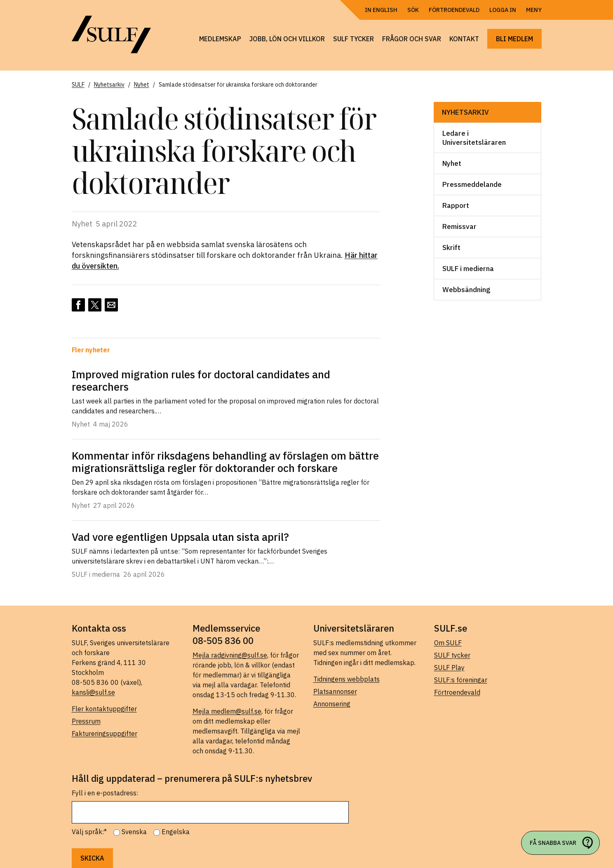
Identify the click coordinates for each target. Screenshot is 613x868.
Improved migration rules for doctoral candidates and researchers (201, 380)
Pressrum (86, 721)
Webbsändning (466, 290)
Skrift (451, 248)
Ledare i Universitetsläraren (474, 138)
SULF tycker (353, 39)
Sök (413, 10)
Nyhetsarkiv (465, 112)
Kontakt (464, 39)
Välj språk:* (89, 832)
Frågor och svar (412, 39)
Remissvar (459, 226)
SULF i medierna (468, 269)
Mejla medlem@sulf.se (227, 711)
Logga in (503, 10)
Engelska (176, 832)
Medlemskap (220, 39)
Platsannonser (335, 691)
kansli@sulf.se (93, 692)
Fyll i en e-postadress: (105, 793)
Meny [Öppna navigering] (534, 10)
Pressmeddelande (472, 184)
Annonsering (332, 704)
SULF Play (449, 668)
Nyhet (452, 163)
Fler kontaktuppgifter (104, 709)
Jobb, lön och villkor (287, 39)
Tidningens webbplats (346, 679)
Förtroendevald (454, 10)
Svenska (134, 832)
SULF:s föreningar (461, 680)
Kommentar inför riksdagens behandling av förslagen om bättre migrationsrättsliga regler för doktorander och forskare (225, 462)
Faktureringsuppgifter (105, 734)
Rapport (456, 205)
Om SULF (448, 643)
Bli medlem (514, 39)
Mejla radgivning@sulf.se (230, 655)
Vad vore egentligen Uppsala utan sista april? (180, 537)
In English (381, 10)
